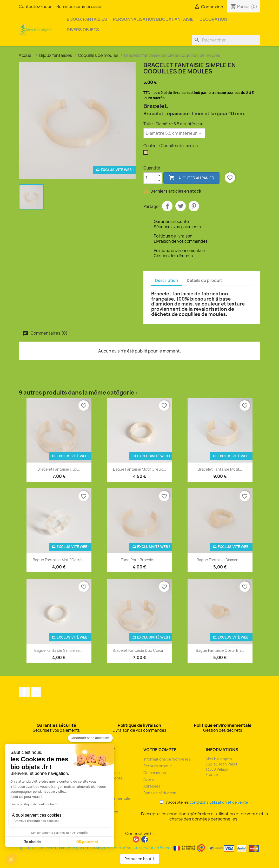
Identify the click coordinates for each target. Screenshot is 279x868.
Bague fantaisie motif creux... (139, 469)
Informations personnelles (167, 759)
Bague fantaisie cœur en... (220, 650)
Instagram (36, 692)
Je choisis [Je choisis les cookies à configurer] (32, 842)
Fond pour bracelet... (139, 560)
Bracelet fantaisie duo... (59, 469)
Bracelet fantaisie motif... (220, 469)
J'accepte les (204, 802)
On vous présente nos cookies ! (37, 821)
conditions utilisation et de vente (219, 802)
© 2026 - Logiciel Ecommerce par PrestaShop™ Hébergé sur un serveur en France (140, 848)
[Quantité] (150, 178)
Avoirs (149, 779)
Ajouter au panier (191, 178)
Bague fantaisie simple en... (59, 650)
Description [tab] (167, 280)
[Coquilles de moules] (147, 154)
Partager (167, 206)
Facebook (24, 692)
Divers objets (83, 30)
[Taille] (174, 133)
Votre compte (160, 750)
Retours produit (158, 766)
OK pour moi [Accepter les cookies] (87, 842)
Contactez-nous (36, 6)
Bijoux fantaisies (87, 19)
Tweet (181, 206)
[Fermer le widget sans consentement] (90, 738)
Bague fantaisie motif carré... (59, 560)
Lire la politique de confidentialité (34, 804)
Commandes (155, 773)
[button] (11, 859)
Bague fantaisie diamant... (220, 560)
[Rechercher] (226, 40)
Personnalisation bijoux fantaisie (153, 19)
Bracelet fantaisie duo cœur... (139, 650)
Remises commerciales (79, 6)
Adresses (152, 786)
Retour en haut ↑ (140, 859)
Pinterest (194, 206)
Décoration (213, 19)
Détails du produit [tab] (204, 280)
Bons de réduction (160, 793)
